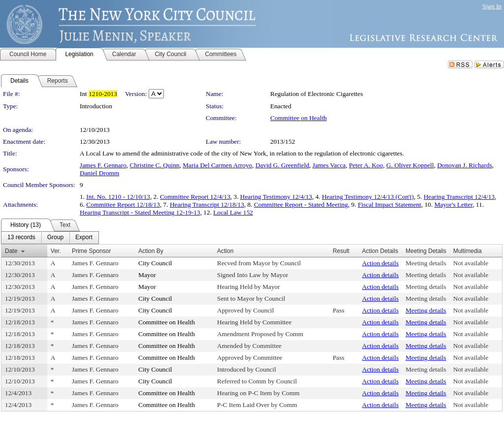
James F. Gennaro (103, 165)
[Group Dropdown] (55, 238)
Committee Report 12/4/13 (195, 197)
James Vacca (329, 165)
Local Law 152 (233, 212)
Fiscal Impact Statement (390, 204)
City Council (155, 263)
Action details (380, 263)
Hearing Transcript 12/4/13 (459, 197)
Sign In (492, 6)
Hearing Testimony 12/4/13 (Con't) (368, 197)
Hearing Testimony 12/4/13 (276, 197)
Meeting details (426, 263)
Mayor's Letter (453, 204)
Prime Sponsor (91, 251)
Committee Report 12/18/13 (123, 204)
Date (11, 251)
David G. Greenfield (282, 165)
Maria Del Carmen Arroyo (217, 165)
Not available (471, 263)
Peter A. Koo (366, 165)
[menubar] (50, 238)
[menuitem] (21, 238)
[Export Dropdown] (84, 238)
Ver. (56, 251)
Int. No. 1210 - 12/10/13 (118, 197)
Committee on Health (299, 118)
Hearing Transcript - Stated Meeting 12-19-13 (140, 212)
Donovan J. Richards (464, 165)
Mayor (147, 275)
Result (341, 251)
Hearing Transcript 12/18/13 (207, 204)
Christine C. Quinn (154, 165)
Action (225, 251)
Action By (151, 251)
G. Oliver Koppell (410, 165)
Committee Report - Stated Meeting (301, 204)
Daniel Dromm (99, 173)
